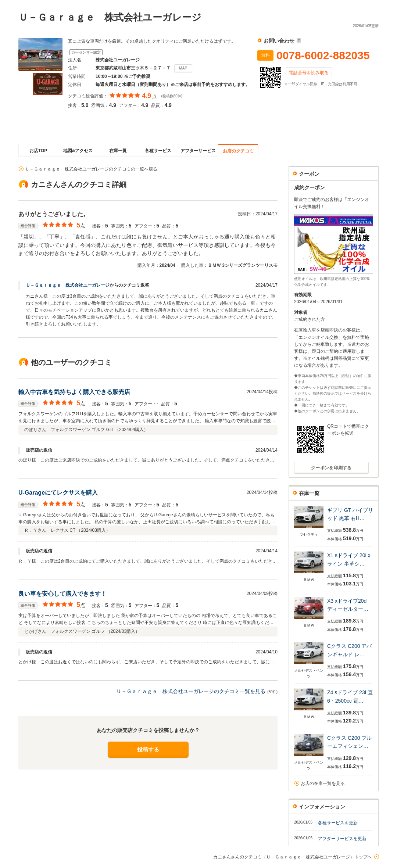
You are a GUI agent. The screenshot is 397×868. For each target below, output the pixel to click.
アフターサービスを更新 (342, 839)
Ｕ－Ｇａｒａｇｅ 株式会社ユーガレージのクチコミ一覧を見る (191, 691)
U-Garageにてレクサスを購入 (58, 493)
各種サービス (158, 151)
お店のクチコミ (238, 151)
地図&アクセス (78, 151)
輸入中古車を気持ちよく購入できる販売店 (74, 392)
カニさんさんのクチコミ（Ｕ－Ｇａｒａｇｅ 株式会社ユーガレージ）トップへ (293, 857)
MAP (183, 68)
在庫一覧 (118, 151)
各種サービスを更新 (338, 823)
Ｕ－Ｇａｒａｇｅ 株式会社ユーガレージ (68, 285)
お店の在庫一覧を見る (323, 783)
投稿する (148, 749)
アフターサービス (198, 151)
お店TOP (38, 151)
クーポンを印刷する (331, 468)
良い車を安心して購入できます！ (62, 594)
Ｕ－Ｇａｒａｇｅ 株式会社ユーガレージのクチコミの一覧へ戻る (91, 169)
